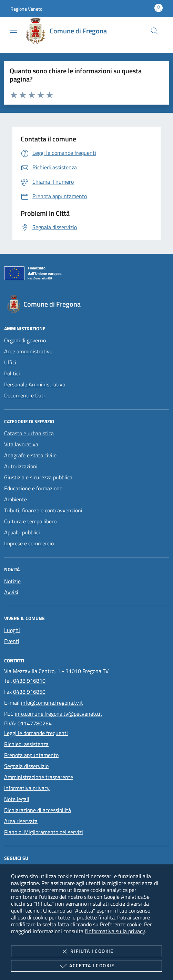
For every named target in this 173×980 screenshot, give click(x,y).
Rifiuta (86, 951)
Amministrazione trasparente (39, 777)
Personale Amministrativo (35, 384)
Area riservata (21, 821)
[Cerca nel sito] (154, 31)
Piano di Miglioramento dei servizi (44, 832)
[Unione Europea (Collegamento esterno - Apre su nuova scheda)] (86, 275)
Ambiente (16, 499)
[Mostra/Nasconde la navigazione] (14, 30)
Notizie (12, 581)
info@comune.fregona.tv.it (52, 703)
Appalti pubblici (22, 532)
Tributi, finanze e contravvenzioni (43, 510)
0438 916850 (29, 692)
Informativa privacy (27, 788)
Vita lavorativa (21, 444)
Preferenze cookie (121, 924)
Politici (12, 373)
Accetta (86, 966)
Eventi (12, 641)
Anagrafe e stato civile (30, 455)
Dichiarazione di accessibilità (38, 810)
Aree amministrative (28, 351)
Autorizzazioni (21, 466)
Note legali (17, 799)
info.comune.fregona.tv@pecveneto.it (59, 714)
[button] (26, 9)
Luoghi (12, 630)
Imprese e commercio (29, 543)
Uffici (10, 362)
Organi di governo (25, 340)
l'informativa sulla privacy (115, 931)
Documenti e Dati (24, 395)
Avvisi (11, 592)
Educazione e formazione (33, 488)
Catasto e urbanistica (29, 433)
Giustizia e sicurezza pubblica (38, 477)
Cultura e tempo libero (30, 521)
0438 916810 (29, 681)
